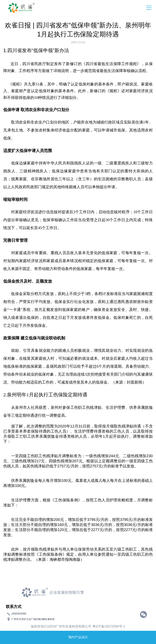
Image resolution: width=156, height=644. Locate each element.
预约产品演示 (78, 637)
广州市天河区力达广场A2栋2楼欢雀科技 (33, 619)
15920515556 (19, 613)
